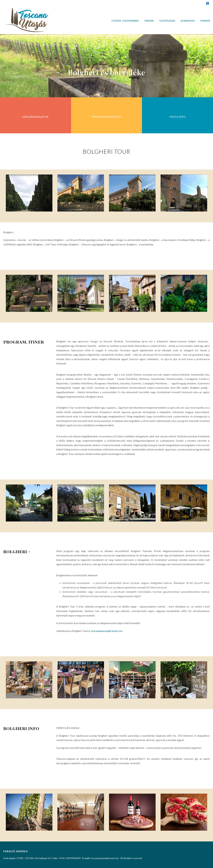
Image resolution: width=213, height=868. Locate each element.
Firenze (205, 21)
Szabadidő (188, 21)
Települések (167, 21)
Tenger (149, 21)
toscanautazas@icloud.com (107, 631)
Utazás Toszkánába (125, 21)
